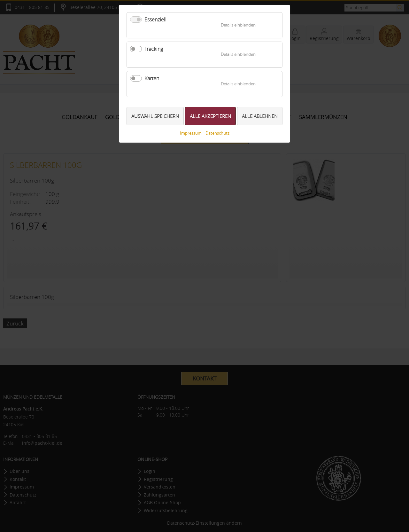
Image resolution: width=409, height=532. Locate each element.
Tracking (154, 49)
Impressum (191, 133)
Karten (152, 78)
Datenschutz (217, 133)
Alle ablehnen (260, 116)
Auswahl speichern (155, 116)
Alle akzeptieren (210, 116)
